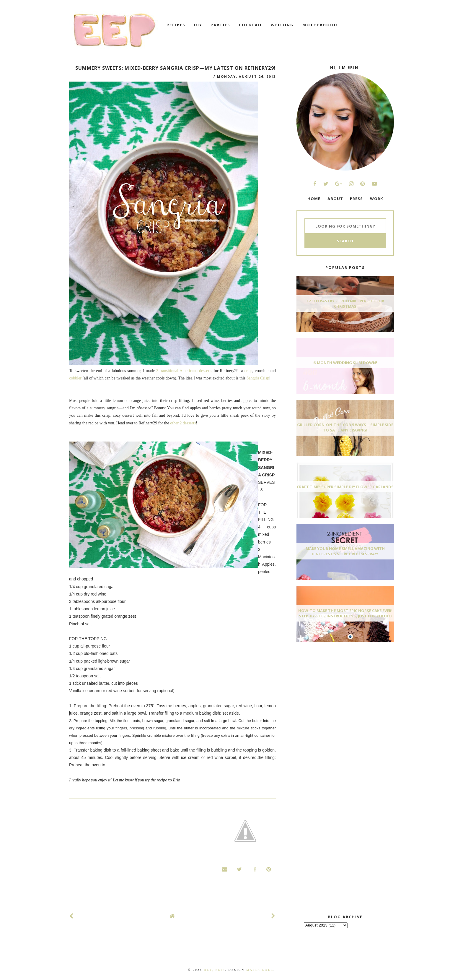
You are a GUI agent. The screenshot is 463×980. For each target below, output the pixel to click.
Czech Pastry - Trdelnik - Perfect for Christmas (345, 304)
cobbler (75, 378)
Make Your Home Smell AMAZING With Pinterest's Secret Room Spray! (345, 551)
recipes (176, 25)
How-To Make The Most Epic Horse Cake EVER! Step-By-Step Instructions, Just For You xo (345, 613)
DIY (198, 25)
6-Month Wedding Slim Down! (345, 363)
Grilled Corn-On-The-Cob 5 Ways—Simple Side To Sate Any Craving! (345, 427)
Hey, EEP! (214, 970)
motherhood (320, 25)
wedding (282, 25)
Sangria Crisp (258, 378)
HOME (314, 199)
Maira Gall (260, 970)
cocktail (251, 25)
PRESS (356, 199)
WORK (376, 199)
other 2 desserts (183, 423)
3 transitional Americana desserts (184, 371)
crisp (248, 371)
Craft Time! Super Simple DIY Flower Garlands (345, 487)
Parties (220, 25)
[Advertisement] (341, 691)
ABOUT (335, 199)
